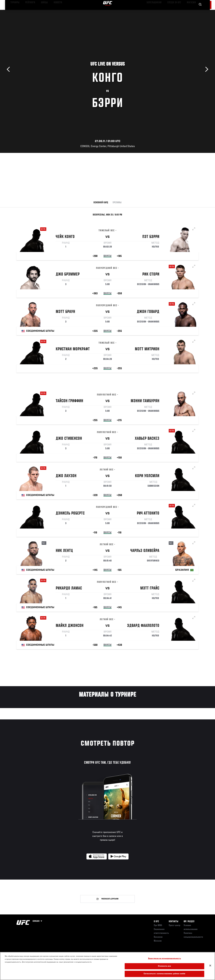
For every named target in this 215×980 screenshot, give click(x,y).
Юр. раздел (189, 922)
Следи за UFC (177, 11)
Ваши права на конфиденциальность (165, 959)
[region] (107, 966)
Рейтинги (27, 11)
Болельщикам (160, 11)
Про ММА (158, 925)
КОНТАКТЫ (173, 922)
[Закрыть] (210, 966)
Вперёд (206, 69)
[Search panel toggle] (200, 11)
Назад (9, 69)
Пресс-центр (174, 925)
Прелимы (117, 203)
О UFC (156, 922)
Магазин (192, 11)
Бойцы (40, 11)
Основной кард (101, 203)
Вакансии (158, 937)
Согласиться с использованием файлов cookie (164, 974)
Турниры (14, 11)
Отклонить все (165, 966)
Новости (52, 11)
